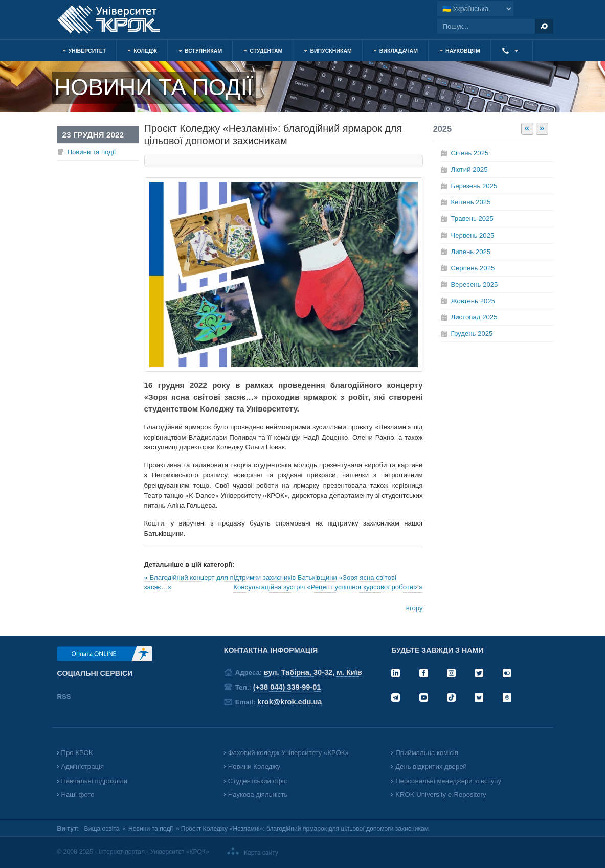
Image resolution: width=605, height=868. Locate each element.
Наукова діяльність (258, 795)
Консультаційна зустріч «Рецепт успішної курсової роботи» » (328, 587)
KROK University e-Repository (441, 795)
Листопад (474, 317)
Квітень (471, 202)
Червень (473, 235)
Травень (472, 219)
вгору (414, 608)
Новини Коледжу (254, 767)
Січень (470, 153)
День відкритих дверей (431, 767)
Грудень (472, 334)
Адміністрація (83, 767)
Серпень (473, 268)
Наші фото (78, 795)
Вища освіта (102, 829)
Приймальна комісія (427, 753)
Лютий (469, 169)
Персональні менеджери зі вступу (448, 781)
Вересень (475, 284)
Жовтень (473, 301)
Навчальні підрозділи (95, 781)
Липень (471, 252)
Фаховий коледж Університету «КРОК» (288, 753)
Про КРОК (77, 753)
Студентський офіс (257, 781)
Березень (474, 186)
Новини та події (92, 152)
